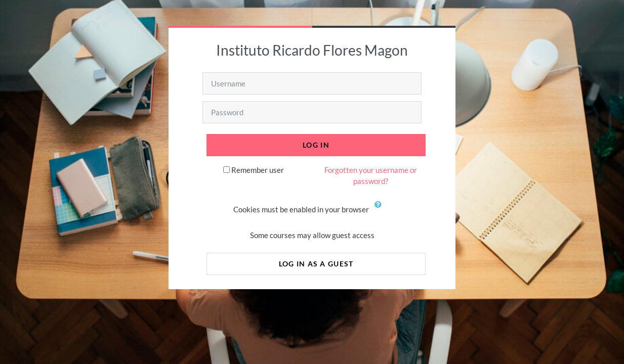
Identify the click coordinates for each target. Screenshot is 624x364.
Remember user (258, 170)
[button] (381, 210)
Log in (316, 145)
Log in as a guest (316, 264)
